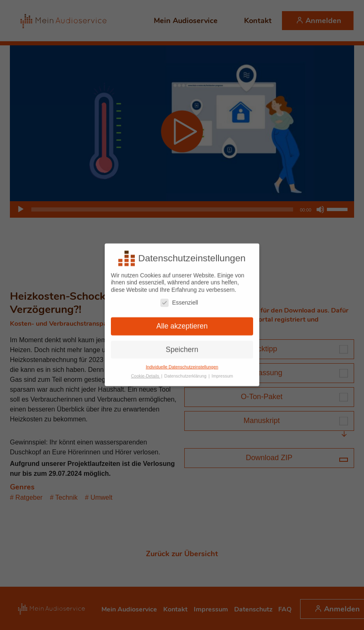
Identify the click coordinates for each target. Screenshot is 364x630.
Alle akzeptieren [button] (182, 322)
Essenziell (179, 299)
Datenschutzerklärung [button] (186, 372)
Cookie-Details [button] (146, 372)
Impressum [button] (222, 372)
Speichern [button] (182, 346)
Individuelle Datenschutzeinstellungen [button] (182, 363)
